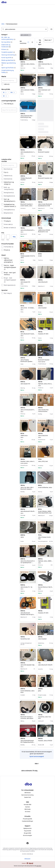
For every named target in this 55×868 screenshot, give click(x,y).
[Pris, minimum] (3, 237)
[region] (28, 54)
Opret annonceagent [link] (37, 756)
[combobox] (25, 29)
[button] (51, 29)
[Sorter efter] (49, 40)
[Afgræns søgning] (9, 80)
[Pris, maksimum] (8, 237)
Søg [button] (14, 237)
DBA (3, 24)
